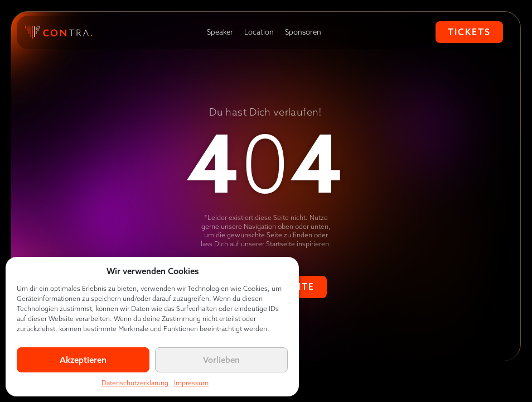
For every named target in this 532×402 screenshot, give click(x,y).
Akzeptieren (83, 360)
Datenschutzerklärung (135, 383)
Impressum (191, 383)
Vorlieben (221, 360)
